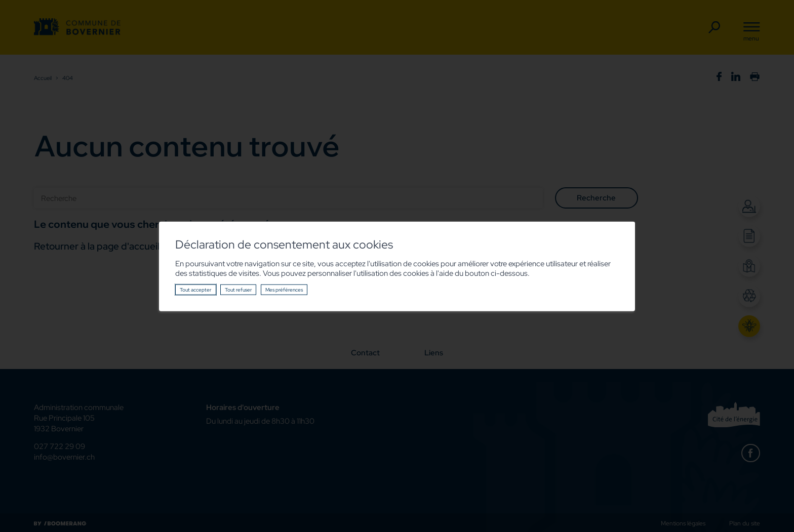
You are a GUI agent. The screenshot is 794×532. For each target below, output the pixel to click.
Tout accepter (195, 290)
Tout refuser (238, 290)
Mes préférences (284, 290)
